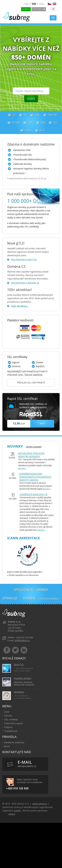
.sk (21, 115)
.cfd (27, 122)
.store (12, 122)
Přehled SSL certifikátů (31, 383)
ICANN (17, 811)
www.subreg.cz (40, 804)
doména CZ (18, 682)
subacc (12, 814)
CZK (26, 4)
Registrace (38, 9)
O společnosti (10, 731)
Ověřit (31, 99)
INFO (42, 424)
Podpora (7, 727)
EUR (34, 4)
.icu (52, 122)
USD (42, 4)
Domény (7, 716)
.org (33, 115)
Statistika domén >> (49, 599)
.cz (10, 115)
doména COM (19, 684)
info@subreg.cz (22, 640)
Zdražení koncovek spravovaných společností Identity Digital (35, 477)
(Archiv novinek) (34, 447)
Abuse (6, 746)
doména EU (28, 682)
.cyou (24, 130)
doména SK (30, 684)
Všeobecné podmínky (13, 742)
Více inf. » (22, 468)
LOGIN (25, 9)
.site (38, 130)
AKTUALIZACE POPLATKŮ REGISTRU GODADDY (31, 455)
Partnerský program (13, 723)
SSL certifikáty (10, 720)
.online (49, 115)
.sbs (39, 122)
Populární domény (23, 678)
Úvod (6, 712)
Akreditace (19, 692)
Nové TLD (19, 665)
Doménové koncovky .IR (33, 494)
